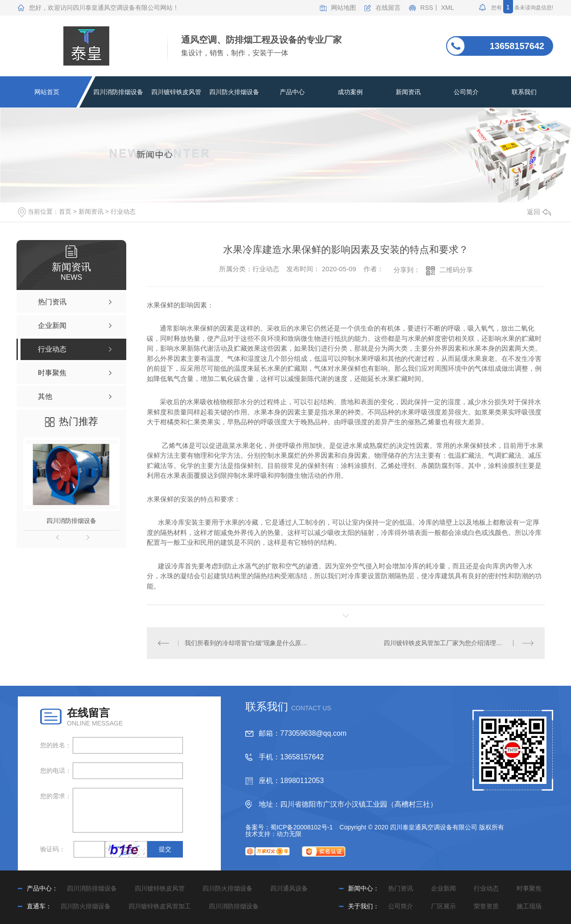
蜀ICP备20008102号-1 (302, 827)
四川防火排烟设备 (234, 92)
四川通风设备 (289, 888)
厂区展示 (443, 906)
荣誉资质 (486, 906)
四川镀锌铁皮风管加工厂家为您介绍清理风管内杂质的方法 (459, 643)
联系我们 (524, 92)
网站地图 (343, 8)
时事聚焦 (529, 888)
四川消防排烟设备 (118, 92)
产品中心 (292, 92)
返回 (539, 212)
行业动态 (123, 211)
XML (448, 8)
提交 (165, 849)
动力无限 (289, 834)
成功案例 (350, 92)
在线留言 (388, 8)
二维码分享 (456, 270)
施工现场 (529, 906)
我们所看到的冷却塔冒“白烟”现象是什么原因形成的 (246, 643)
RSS (427, 8)
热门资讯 (401, 888)
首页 (65, 211)
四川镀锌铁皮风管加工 (160, 906)
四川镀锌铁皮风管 (176, 92)
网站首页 (47, 92)
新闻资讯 (408, 92)
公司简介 (466, 92)
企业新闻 (443, 888)
